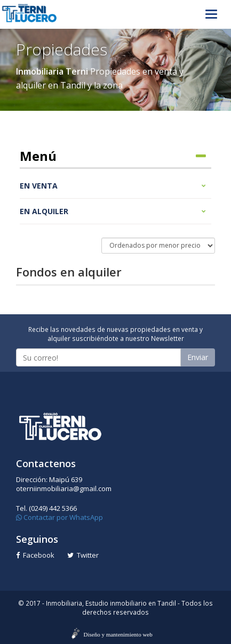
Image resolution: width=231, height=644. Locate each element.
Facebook (35, 555)
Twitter (83, 555)
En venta (113, 186)
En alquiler (113, 211)
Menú (113, 156)
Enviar (198, 357)
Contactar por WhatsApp (59, 517)
